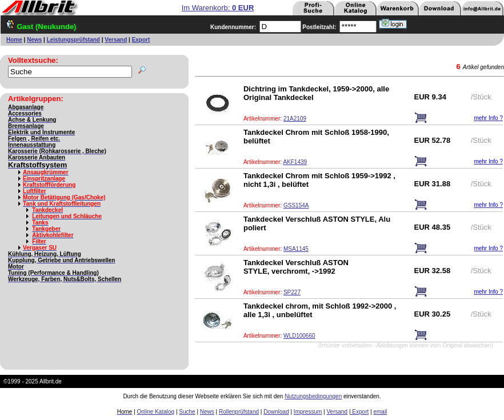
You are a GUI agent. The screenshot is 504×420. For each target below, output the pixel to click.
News (34, 40)
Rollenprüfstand (239, 412)
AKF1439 (295, 162)
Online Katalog (156, 412)
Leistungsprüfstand (73, 40)
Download (276, 412)
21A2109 (295, 119)
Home (14, 40)
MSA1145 (296, 249)
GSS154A (296, 205)
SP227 (292, 292)
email (380, 412)
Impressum (308, 412)
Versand (116, 40)
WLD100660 (299, 336)
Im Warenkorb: (218, 8)
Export (141, 40)
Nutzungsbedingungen (313, 396)
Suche (187, 412)
